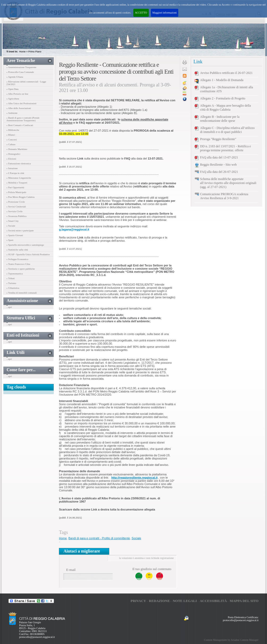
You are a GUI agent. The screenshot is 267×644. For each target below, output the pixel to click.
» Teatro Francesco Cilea (18, 264)
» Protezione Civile (16, 202)
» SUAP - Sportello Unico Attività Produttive (28, 254)
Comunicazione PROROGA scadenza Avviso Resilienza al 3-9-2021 (224, 196)
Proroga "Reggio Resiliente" (218, 139)
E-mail (71, 570)
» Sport (10, 240)
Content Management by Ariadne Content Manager (231, 640)
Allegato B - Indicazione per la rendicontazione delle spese (220, 119)
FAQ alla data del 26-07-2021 (219, 172)
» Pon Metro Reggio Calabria (20, 197)
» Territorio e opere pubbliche (21, 269)
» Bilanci (11, 135)
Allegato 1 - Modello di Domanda (222, 80)
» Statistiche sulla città (17, 250)
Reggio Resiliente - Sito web (218, 165)
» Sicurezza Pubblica (16, 216)
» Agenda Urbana (15, 77)
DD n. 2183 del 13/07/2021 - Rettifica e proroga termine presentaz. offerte (225, 148)
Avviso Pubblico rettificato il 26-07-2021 (226, 73)
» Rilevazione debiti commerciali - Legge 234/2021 (26, 83)
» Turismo (11, 283)
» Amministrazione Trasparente (21, 67)
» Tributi (10, 278)
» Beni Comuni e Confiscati (20, 125)
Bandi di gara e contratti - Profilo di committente (99, 538)
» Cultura (11, 144)
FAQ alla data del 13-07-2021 (219, 157)
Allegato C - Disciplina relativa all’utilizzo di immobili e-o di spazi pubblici (227, 130)
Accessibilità (213, 601)
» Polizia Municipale (16, 192)
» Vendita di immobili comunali (22, 293)
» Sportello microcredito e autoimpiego (25, 245)
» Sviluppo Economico (17, 259)
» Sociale (11, 226)
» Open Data (12, 89)
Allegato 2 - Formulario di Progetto (223, 98)
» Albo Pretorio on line (17, 94)
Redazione (160, 601)
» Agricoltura (13, 99)
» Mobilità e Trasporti (17, 183)
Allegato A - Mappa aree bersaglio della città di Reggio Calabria (225, 108)
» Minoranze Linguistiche (19, 178)
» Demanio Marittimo (17, 149)
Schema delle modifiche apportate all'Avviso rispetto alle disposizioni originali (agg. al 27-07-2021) (228, 183)
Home (22, 52)
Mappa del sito (244, 601)
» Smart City (12, 221)
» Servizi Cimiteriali (16, 207)
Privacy (138, 601)
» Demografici (13, 154)
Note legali (185, 601)
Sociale (136, 538)
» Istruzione (12, 168)
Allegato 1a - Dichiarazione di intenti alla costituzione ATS (226, 89)
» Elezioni (11, 159)
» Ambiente (12, 113)
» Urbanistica (13, 288)
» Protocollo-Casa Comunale (20, 72)
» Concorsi (12, 140)
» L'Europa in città (15, 173)
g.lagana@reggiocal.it (74, 229)
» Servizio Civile (14, 211)
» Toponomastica (14, 274)
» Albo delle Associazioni (19, 108)
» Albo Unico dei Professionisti (21, 103)
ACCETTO (141, 13)
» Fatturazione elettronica (19, 164)
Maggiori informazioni (165, 13)
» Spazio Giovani (15, 235)
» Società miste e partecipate (20, 231)
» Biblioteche (13, 130)
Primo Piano (35, 52)
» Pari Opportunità (15, 187)
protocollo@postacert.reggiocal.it (37, 637)
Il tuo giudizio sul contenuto (152, 569)
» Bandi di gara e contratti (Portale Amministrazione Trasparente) (23, 119)
